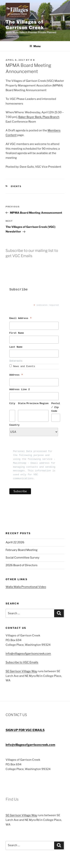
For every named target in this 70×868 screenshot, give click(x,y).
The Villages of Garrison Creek (25, 25)
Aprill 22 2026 (15, 542)
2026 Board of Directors (22, 565)
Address (16, 375)
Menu (35, 46)
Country (14, 425)
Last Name (17, 347)
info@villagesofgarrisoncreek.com (28, 654)
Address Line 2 (20, 390)
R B (33, 60)
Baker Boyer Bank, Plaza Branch (39, 117)
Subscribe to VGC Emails (22, 662)
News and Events (24, 366)
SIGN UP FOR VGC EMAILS (25, 730)
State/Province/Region (33, 404)
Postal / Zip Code (56, 407)
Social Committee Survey (22, 558)
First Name (17, 333)
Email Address (21, 319)
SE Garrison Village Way (21, 671)
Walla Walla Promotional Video (26, 587)
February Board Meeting (22, 550)
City (12, 404)
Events (16, 186)
